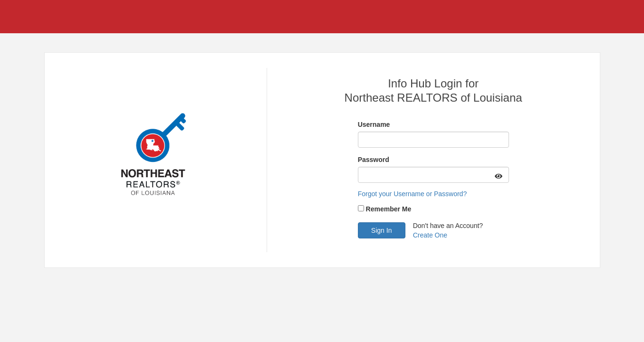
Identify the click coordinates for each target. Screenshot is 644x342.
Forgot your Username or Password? (413, 194)
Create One (430, 235)
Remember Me (389, 209)
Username (374, 124)
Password (374, 160)
